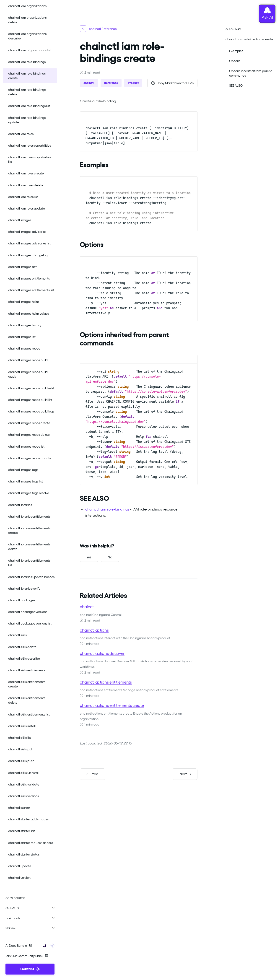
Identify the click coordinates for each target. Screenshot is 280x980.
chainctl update (20, 866)
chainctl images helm (24, 302)
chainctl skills (17, 635)
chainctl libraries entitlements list (29, 563)
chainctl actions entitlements (106, 682)
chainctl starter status (24, 854)
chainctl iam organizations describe (27, 36)
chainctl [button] (89, 83)
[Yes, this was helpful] (89, 557)
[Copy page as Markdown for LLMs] (172, 83)
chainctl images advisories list (29, 243)
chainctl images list (22, 337)
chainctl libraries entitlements (29, 516)
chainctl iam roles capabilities (30, 145)
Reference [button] (111, 83)
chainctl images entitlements (29, 278)
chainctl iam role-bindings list (29, 106)
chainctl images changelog (28, 255)
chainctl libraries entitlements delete (29, 547)
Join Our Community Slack (27, 956)
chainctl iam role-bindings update (27, 120)
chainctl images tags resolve (29, 493)
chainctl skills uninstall (24, 773)
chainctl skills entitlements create (27, 684)
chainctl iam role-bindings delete (27, 92)
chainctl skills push (21, 761)
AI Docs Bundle (19, 946)
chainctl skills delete (22, 647)
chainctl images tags (23, 470)
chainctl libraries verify (24, 589)
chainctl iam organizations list (30, 50)
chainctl (87, 607)
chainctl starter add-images (28, 819)
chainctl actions (94, 630)
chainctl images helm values (29, 314)
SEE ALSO (236, 86)
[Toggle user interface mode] (47, 945)
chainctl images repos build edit (31, 388)
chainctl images (20, 220)
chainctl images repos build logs (31, 411)
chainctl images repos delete (29, 435)
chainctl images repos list (26, 446)
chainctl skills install (22, 726)
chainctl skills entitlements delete (27, 700)
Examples (236, 51)
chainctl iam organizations (27, 6)
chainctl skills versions (23, 796)
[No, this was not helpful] (110, 557)
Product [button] (133, 83)
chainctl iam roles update (27, 208)
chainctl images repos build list (30, 400)
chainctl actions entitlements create (112, 705)
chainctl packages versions (28, 612)
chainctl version (19, 878)
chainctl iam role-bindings (27, 62)
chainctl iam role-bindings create (27, 76)
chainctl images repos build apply (28, 374)
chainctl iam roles (21, 134)
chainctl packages (22, 600)
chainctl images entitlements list (31, 290)
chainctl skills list (20, 738)
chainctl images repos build (28, 360)
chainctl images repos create (29, 423)
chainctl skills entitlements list (29, 714)
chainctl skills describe (24, 659)
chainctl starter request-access (31, 843)
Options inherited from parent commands (250, 73)
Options (235, 61)
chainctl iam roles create (26, 173)
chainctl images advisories (27, 232)
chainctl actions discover (102, 653)
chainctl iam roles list (23, 197)
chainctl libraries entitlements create (29, 530)
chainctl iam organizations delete (27, 20)
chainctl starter (19, 808)
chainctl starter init (22, 831)
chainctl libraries (20, 505)
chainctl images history (25, 325)
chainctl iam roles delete (26, 185)
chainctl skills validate (24, 784)
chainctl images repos (24, 348)
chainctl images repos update (30, 458)
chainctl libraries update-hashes (31, 577)
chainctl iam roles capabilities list (30, 159)
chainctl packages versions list (30, 623)
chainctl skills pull (20, 749)
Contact (30, 969)
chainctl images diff (22, 267)
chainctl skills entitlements (27, 670)
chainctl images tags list (26, 481)
